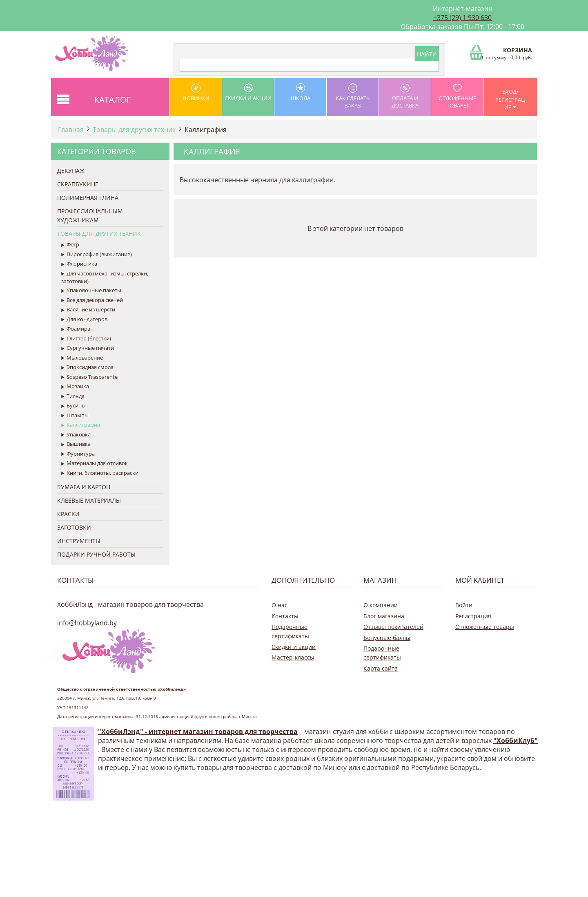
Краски (68, 514)
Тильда (73, 396)
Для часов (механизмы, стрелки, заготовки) (105, 277)
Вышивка (76, 444)
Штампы (75, 416)
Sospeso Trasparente (89, 377)
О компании (381, 605)
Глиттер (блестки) (86, 339)
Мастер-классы (293, 657)
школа (300, 93)
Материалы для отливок (95, 463)
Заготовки (74, 527)
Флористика (79, 264)
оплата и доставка (405, 96)
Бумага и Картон (84, 487)
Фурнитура (78, 454)
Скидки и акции (248, 93)
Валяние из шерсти (88, 310)
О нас (280, 605)
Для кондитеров (84, 320)
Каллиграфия (81, 425)
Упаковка (76, 435)
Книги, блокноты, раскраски (100, 473)
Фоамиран (77, 329)
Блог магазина (384, 616)
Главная (71, 130)
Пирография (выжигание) (97, 255)
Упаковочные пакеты (91, 291)
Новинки (196, 93)
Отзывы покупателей (393, 627)
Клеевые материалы (89, 500)
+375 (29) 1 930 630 (462, 18)
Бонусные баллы (387, 638)
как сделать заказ (353, 96)
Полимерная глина (88, 198)
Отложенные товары (457, 96)
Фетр (70, 245)
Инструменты (79, 541)
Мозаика (75, 387)
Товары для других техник (134, 130)
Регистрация (473, 616)
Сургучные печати (88, 348)
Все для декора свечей (92, 300)
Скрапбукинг (78, 184)
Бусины (73, 406)
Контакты (285, 616)
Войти (464, 605)
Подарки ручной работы (96, 554)
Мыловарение (82, 358)
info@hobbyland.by (87, 623)
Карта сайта (381, 668)
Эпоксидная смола (87, 367)
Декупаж (71, 171)
